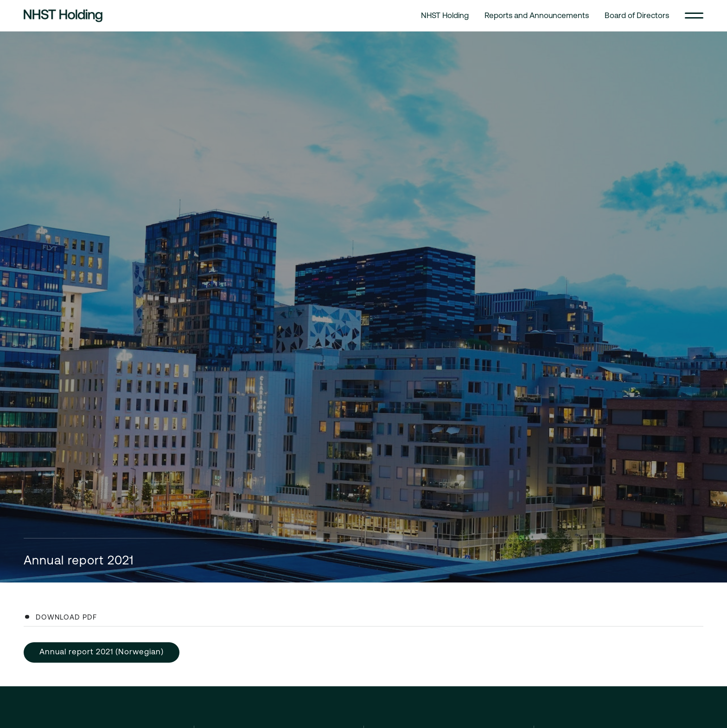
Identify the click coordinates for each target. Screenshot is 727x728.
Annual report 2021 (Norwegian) (102, 652)
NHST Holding (445, 15)
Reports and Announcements (537, 15)
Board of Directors (637, 15)
